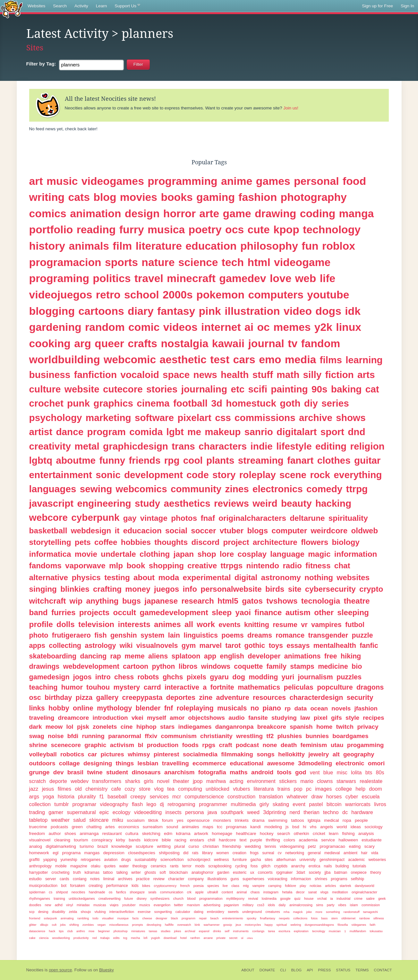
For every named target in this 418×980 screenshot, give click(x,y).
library (207, 853)
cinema (153, 403)
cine (127, 727)
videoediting (148, 812)
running (93, 736)
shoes (70, 834)
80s (380, 772)
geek (382, 898)
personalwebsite (231, 589)
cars (244, 359)
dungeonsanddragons (319, 925)
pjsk (83, 727)
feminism (314, 745)
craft (226, 745)
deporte (58, 781)
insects (173, 812)
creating (95, 886)
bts (369, 772)
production (163, 745)
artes (110, 827)
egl (55, 853)
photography (314, 197)
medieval (332, 853)
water (124, 866)
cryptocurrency (165, 886)
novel (163, 781)
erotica (314, 866)
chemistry (96, 789)
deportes (181, 697)
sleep (222, 612)
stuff (263, 375)
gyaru (219, 677)
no (255, 708)
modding (263, 677)
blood (191, 898)
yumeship (69, 860)
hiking (351, 656)
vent (315, 772)
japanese (161, 601)
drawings (44, 666)
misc (342, 772)
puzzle (363, 635)
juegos (166, 589)
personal (316, 181)
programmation (211, 898)
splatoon (186, 656)
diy (311, 403)
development (154, 475)
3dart (301, 873)
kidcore (151, 840)
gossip (228, 925)
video (298, 311)
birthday (58, 697)
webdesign (91, 531)
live (225, 886)
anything (102, 601)
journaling (204, 389)
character (176, 879)
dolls (66, 624)
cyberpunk (95, 517)
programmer (213, 804)
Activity (81, 6)
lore (227, 554)
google (285, 898)
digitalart (297, 432)
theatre (357, 601)
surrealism (153, 827)
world (342, 827)
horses (334, 796)
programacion (65, 262)
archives (125, 879)
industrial (343, 898)
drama (258, 820)
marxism (193, 905)
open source (60, 970)
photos (184, 518)
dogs (328, 311)
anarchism (179, 772)
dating (198, 912)
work (206, 624)
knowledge (122, 846)
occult (125, 612)
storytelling (50, 542)
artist (41, 432)
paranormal (125, 736)
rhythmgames (40, 898)
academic (356, 860)
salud (79, 820)
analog (36, 846)
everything (358, 475)
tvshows (282, 601)
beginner (104, 931)
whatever (297, 796)
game (237, 213)
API (310, 970)
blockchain (179, 873)
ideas (356, 827)
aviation (111, 860)
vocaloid (140, 375)
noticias (316, 886)
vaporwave (85, 566)
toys (276, 645)
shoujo (86, 912)
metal (87, 446)
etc (238, 389)
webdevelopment (91, 666)
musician (335, 931)
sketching (151, 834)
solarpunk (50, 918)
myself (157, 718)
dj (162, 804)
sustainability (146, 860)
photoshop (121, 931)
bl (141, 745)
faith (372, 925)
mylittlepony (235, 898)
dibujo (44, 925)
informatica (50, 554)
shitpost (62, 892)
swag (37, 736)
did (186, 853)
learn (334, 834)
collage (69, 763)
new (48, 905)
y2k (323, 327)
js (287, 827)
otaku (96, 866)
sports (121, 262)
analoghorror (203, 873)
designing (98, 763)
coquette (248, 666)
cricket (319, 834)
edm (168, 834)
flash (137, 804)
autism (298, 612)
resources (269, 697)
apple (199, 892)
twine (95, 772)
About (248, 970)
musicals (232, 708)
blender (148, 708)
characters (223, 446)
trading (37, 812)
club (70, 931)
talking (122, 873)
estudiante (371, 840)
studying (284, 718)
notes (95, 879)
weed (253, 812)
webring (296, 925)
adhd (59, 905)
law (305, 718)
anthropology (40, 866)
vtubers (241, 789)
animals (89, 246)
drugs (126, 860)
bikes (146, 886)
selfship (358, 879)
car (92, 754)
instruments (241, 931)
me (194, 432)
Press (324, 970)
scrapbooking (220, 866)
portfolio (51, 229)
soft (163, 873)
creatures (273, 912)
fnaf (208, 518)
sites (269, 860)
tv (293, 343)
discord (205, 542)
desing (43, 912)
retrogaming (181, 804)
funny (112, 460)
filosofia (343, 925)
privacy (368, 727)
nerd (295, 812)
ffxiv (151, 736)
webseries (377, 860)
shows (351, 418)
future (129, 898)
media (301, 359)
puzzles (349, 677)
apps (37, 645)
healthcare (246, 834)
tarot (233, 645)
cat (372, 389)
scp (32, 912)
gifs (337, 718)
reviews (231, 503)
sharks (132, 781)
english (232, 656)
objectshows (207, 718)
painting (289, 389)
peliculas (298, 687)
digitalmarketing (61, 846)
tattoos (298, 820)
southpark (232, 812)
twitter (179, 905)
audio (236, 718)
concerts (265, 873)
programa (71, 853)
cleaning (62, 840)
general (314, 853)
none (270, 745)
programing (59, 278)
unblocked (218, 789)
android (262, 772)
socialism (136, 820)
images (323, 789)
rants (174, 866)
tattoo (108, 873)
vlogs (324, 892)
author (55, 834)
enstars (197, 840)
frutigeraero (71, 635)
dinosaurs (146, 772)
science (198, 262)
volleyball (43, 754)
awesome (281, 763)
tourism (81, 840)
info (190, 589)
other (324, 612)
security (360, 697)
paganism (231, 905)
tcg (125, 938)
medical (332, 820)
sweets (233, 912)
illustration (252, 311)
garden (223, 873)
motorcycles (253, 925)
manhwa (216, 781)
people (361, 820)
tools (284, 772)
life (328, 278)
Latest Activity (67, 34)
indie (262, 446)
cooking (50, 343)
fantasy (176, 311)
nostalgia (184, 343)
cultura (132, 834)
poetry (205, 229)
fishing (348, 834)
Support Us (127, 6)
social (176, 531)
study (147, 503)
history (47, 246)
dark (36, 727)
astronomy (281, 577)
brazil (103, 846)
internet (221, 327)
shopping (166, 566)
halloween (348, 840)
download (170, 938)
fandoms (45, 566)
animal (242, 892)
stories (162, 389)
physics (86, 577)
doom (375, 789)
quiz (297, 898)
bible (166, 840)
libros (188, 666)
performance (117, 886)
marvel (210, 645)
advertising (212, 905)
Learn (102, 6)
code (197, 475)
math (288, 375)
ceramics (159, 866)
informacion (301, 879)
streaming (261, 460)
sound (172, 827)
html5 (228, 601)
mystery (127, 687)
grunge (39, 772)
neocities (78, 892)
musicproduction (43, 886)
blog (105, 197)
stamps (302, 666)
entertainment (61, 475)
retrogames (91, 860)
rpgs (209, 745)
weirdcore (329, 531)
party (331, 905)
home (324, 727)
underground (252, 912)
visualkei (108, 918)
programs (339, 879)
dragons (370, 687)
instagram (271, 892)
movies (139, 197)
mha (286, 912)
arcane (208, 938)
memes (292, 327)
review (159, 879)
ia (331, 898)
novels (341, 708)
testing (117, 577)
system (152, 635)
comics (48, 213)
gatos (252, 601)
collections (300, 918)
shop (207, 554)
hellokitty (291, 754)
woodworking (61, 938)
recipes (373, 718)
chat (342, 566)
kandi (255, 827)
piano (272, 708)
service (328, 840)
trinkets (242, 820)
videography (114, 804)
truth (77, 873)
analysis (366, 834)
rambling (83, 918)
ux (252, 873)
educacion (142, 531)
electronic (350, 763)
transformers (107, 781)
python (164, 666)
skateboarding (53, 656)
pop (298, 789)
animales (190, 827)
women (222, 853)
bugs (132, 601)
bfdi (73, 736)
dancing (93, 656)
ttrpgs (231, 566)
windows (216, 666)
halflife (169, 925)
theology (140, 866)
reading (96, 229)
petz (312, 846)
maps (208, 827)
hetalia (287, 892)
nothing (319, 577)
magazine (79, 866)
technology (332, 229)
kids (135, 886)
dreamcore (74, 718)
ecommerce (209, 763)
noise (56, 736)
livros (380, 804)
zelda (73, 912)
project (236, 542)
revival (253, 898)
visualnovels (157, 645)
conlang (80, 879)
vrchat (322, 898)
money (138, 589)
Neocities (35, 970)
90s (320, 389)
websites (353, 577)
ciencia (44, 938)
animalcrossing (301, 905)
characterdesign (316, 697)
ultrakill (213, 892)
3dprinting (274, 812)
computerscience (204, 796)
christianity (216, 736)
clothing (155, 554)
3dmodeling (315, 763)
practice (143, 879)
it (117, 531)
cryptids (281, 866)
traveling (42, 718)
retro (108, 295)
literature (159, 246)
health (235, 375)
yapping (50, 860)
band (38, 612)
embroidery (216, 912)
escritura (284, 931)
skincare (99, 820)
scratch (38, 781)
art (36, 181)
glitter (33, 925)
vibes (342, 905)
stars (167, 727)
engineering (104, 503)
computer (289, 531)
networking (295, 853)
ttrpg (357, 489)
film (122, 246)
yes (180, 820)
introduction (110, 718)
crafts (142, 343)
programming (183, 181)
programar (85, 804)
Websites (36, 6)
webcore (48, 517)
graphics (113, 403)
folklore (290, 886)
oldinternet (348, 918)
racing (180, 840)
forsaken (77, 886)
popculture (335, 687)
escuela (371, 796)
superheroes (253, 879)
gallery (107, 697)
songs (266, 754)
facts (135, 918)
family (277, 666)
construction (241, 796)
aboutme (76, 460)
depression (114, 853)
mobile (61, 866)
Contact (383, 970)
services (159, 796)
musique (123, 918)
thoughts (171, 542)
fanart (300, 460)
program (107, 432)
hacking (333, 503)
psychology (56, 418)
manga (357, 213)
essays (298, 645)
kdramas (92, 873)
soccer (203, 531)
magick (298, 912)
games (273, 181)
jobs (63, 925)
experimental (207, 577)
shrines (321, 879)
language (287, 554)
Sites (35, 48)
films (331, 360)
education (211, 246)
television (96, 624)
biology (345, 542)
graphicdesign (136, 446)
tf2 (270, 736)
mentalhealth (335, 645)
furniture (240, 860)
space (176, 375)
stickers (288, 781)
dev (59, 772)
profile (41, 624)
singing (43, 589)
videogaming (292, 846)
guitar (367, 460)
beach (215, 918)
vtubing (100, 912)
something (333, 912)
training (59, 898)
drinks (217, 931)
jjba (328, 873)
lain (174, 635)
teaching (43, 687)
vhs (313, 827)
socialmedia (200, 754)
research (197, 601)
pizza (84, 697)
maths (239, 772)
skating (281, 804)
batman (341, 873)
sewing (96, 489)
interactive (182, 687)
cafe (116, 789)
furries (64, 612)
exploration (301, 931)
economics (129, 827)
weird (265, 503)
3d (217, 403)
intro (103, 677)
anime (237, 181)
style (352, 718)
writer (136, 873)
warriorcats (358, 804)
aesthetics (187, 503)
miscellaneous (119, 925)
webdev (80, 781)
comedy (324, 489)
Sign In (407, 6)
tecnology (319, 931)
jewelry (319, 754)
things (125, 763)
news (205, 375)
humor (72, 687)
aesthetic (183, 359)
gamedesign (49, 677)
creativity (50, 446)
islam (354, 905)
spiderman (37, 892)
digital (246, 577)
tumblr (61, 804)
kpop (286, 229)
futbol (355, 625)
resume (285, 625)
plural (179, 846)
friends (145, 460)
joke (309, 912)
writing (47, 197)
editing (331, 446)
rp (288, 708)
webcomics (141, 489)
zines (237, 489)
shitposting (169, 853)
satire (370, 898)
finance (268, 612)
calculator (183, 912)
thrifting (273, 840)
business (50, 375)
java (212, 812)
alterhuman (286, 860)
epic (104, 812)
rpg (172, 460)
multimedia (243, 804)
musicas (100, 905)
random (105, 327)
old (78, 789)
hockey (267, 834)
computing (190, 789)
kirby (121, 840)
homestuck (251, 403)
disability (59, 912)
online (83, 708)
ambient (350, 853)
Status (343, 970)
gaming (216, 197)
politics (112, 278)
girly (264, 804)
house (309, 898)
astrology (100, 645)
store (145, 789)
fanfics (121, 892)
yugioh (156, 938)
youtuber (129, 905)
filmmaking (237, 754)
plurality (87, 796)
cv (280, 853)
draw (317, 796)
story (224, 475)
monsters (222, 820)
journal (266, 343)
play (303, 886)
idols (271, 905)
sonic (108, 475)
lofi (145, 938)
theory (376, 873)
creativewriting (110, 898)
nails (328, 866)
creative (202, 566)
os (111, 892)
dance (70, 432)
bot (64, 886)
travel (149, 278)
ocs (235, 229)
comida (146, 432)
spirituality (348, 518)
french (185, 886)
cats (79, 197)
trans (183, 446)
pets (83, 542)
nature (158, 262)
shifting (74, 925)
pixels (196, 677)
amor (177, 718)
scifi (258, 389)
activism (122, 745)
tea (171, 789)
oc (263, 327)
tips (61, 931)
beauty (296, 503)
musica (166, 229)
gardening (55, 327)
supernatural (81, 812)
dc (345, 812)
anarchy (298, 866)
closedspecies (142, 853)
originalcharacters (252, 518)
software (154, 418)
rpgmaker (284, 873)
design (142, 213)
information (356, 554)
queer (109, 343)
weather (60, 820)
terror (187, 866)
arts (366, 375)
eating (355, 846)
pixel (321, 718)
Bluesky (107, 970)
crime (358, 898)
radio (292, 566)
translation (271, 796)
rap (115, 656)
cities (250, 938)
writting (164, 846)
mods (200, 866)
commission (371, 905)
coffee (106, 542)
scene (293, 475)
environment (261, 781)
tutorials (359, 866)
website (82, 389)
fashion (258, 197)
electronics (278, 489)
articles (330, 886)
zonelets (105, 727)
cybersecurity (330, 589)
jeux (238, 925)
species (213, 886)
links (37, 708)
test (220, 359)
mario (307, 781)
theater (181, 781)
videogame (302, 262)
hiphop (146, 727)
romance (290, 635)
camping (275, 886)
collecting (65, 645)
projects (94, 612)
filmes (64, 789)
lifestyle (294, 446)
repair (203, 918)
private (221, 938)
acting (236, 781)
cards (64, 879)
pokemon (220, 295)
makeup (223, 432)
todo (95, 918)
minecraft (191, 278)
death (289, 745)
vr (304, 625)
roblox (339, 246)
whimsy (139, 754)
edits (116, 938)
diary (141, 311)
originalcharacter (364, 892)
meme (134, 656)
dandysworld (365, 886)
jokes (177, 931)
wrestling (249, 736)
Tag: (41, 64)
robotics (72, 754)
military (248, 905)
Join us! (291, 108)
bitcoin (334, 804)
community (196, 489)
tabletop (38, 820)
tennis (270, 846)
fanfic (369, 645)
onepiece (358, 873)
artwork (201, 834)
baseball (117, 796)
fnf (169, 708)
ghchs (173, 677)
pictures (112, 754)
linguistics (201, 635)
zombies (88, 925)
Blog (296, 970)
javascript (51, 503)
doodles (35, 905)
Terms (362, 970)
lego (151, 804)
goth (290, 403)
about (144, 577)
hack (52, 931)
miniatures (138, 931)
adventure (233, 697)
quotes (110, 866)
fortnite (222, 687)
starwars (346, 781)
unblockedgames (82, 898)
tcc (220, 827)
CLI (283, 970)
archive (316, 418)
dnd (356, 432)
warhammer (212, 925)
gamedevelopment (174, 612)
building (342, 866)
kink (197, 925)
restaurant (112, 834)
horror (179, 213)
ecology (122, 812)
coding (318, 213)
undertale (118, 554)
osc (35, 697)
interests (134, 624)
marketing (108, 418)
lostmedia (269, 898)
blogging (52, 311)
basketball (48, 531)
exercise (144, 912)
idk (353, 311)
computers (276, 295)
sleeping (353, 612)
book (136, 566)
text (243, 840)
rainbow (364, 918)
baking (346, 389)
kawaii (228, 343)
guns (235, 879)
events (229, 625)
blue (328, 772)
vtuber (232, 531)
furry (132, 229)
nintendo (263, 566)
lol (70, 727)
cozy (130, 789)
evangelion (162, 905)
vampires (326, 625)
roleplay (258, 475)
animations (303, 656)
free (331, 656)
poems (233, 635)
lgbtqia (314, 820)
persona (195, 812)
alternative (49, 577)
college (344, 789)
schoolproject (199, 860)
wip (76, 601)
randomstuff (352, 912)
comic (144, 327)
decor (300, 892)
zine (206, 697)
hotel (183, 938)
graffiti (34, 860)
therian (311, 812)
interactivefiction (122, 912)
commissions (265, 418)
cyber (352, 796)
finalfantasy (268, 918)
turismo (87, 846)
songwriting (163, 912)
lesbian (148, 763)
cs (51, 892)
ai (249, 327)
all (189, 624)
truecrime (38, 827)
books (177, 197)
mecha (135, 938)
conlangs (258, 931)
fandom (320, 343)
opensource (198, 820)
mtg (246, 886)
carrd (152, 687)
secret (233, 938)
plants (220, 460)
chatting (94, 827)
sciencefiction (172, 860)
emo (270, 359)
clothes (334, 460)
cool (193, 460)
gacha (256, 860)
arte (209, 213)
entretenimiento (233, 918)
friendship (232, 846)
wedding (253, 846)
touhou (98, 687)
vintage (154, 518)
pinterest (166, 754)
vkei (137, 718)
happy (269, 925)
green (77, 827)
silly (312, 375)
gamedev (243, 278)
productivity (81, 938)
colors (289, 840)
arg (83, 343)
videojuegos (61, 295)
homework (39, 853)
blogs (257, 531)
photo (39, 635)
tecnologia (321, 601)
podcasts (59, 827)
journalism (315, 677)
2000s (178, 295)
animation (95, 213)
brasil (75, 772)
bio (357, 666)
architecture (275, 542)
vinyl (70, 905)
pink (210, 311)
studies (166, 931)
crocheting (61, 873)
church (178, 898)
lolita (356, 772)
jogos (82, 677)
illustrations (217, 879)
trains (284, 789)
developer (264, 656)
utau (337, 745)
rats (195, 853)
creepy (138, 796)
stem (334, 918)
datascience (37, 931)
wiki (126, 645)
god (301, 772)
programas (237, 827)
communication (172, 892)
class (235, 886)
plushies (290, 736)
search (284, 834)
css (223, 418)
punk (78, 403)
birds (275, 589)
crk (189, 892)
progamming (365, 745)
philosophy (269, 246)
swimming (278, 820)
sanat (312, 892)
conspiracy (102, 840)
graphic (95, 745)
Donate (267, 970)
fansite (258, 718)
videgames (359, 925)
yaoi (243, 612)
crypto (371, 589)
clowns (325, 781)
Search (60, 6)
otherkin (302, 834)
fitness (318, 566)
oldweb (364, 531)
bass (324, 918)
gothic (255, 645)
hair (364, 853)
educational (247, 763)
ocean (319, 708)
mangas (92, 853)
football (190, 403)
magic (319, 554)
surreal (268, 853)
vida (375, 853)
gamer (56, 812)
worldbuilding (65, 359)
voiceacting (278, 879)
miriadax (83, 905)
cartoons (101, 311)
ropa (347, 820)
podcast (247, 745)
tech (233, 262)
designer (161, 918)
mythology (114, 708)
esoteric (240, 873)
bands (135, 840)
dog (239, 677)
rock (320, 475)
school (142, 295)
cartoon (136, 666)
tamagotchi (371, 912)
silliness (379, 918)
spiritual (282, 925)
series (335, 403)
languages (53, 489)
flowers (315, 542)
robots (148, 677)
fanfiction (96, 375)
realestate (371, 781)
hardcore (227, 840)
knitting (257, 625)
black (175, 918)
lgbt (175, 432)
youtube (328, 295)
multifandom (358, 931)
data (300, 708)
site (295, 589)
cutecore (123, 389)
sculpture (145, 846)
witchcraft (48, 601)
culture (45, 389)
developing (154, 925)
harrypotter (39, 873)
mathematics (259, 687)
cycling (241, 866)
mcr (177, 796)
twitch (345, 727)
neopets (284, 918)
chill (212, 840)
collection (40, 804)
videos (180, 327)
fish (100, 635)
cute (258, 229)
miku (118, 820)
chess (124, 677)
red (95, 938)
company (196, 879)
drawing (275, 213)
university (307, 860)
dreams (260, 635)
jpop (198, 781)
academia (308, 840)
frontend (35, 918)
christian (211, 846)
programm (188, 918)
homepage (222, 834)
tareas (153, 931)
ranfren (195, 938)
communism (179, 736)
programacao (333, 846)
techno (331, 812)
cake (32, 938)
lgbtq (41, 460)
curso (194, 846)
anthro (81, 931)
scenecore (66, 745)
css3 (261, 905)
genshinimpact (332, 860)
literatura (264, 789)
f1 (102, 796)
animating (67, 918)
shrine (38, 745)
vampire (258, 886)
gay (130, 518)
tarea (271, 931)
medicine (333, 666)
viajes (114, 905)
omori (376, 763)
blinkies (75, 589)
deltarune (307, 518)
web (306, 278)
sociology (373, 827)
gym (189, 645)
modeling (273, 827)
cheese (147, 918)
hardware (362, 812)
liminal (109, 879)
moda (169, 577)
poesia (199, 886)
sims (320, 905)
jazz (34, 789)
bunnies (317, 736)
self (227, 931)
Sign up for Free (377, 6)
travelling (175, 763)
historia (66, 796)
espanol (204, 931)
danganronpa (235, 727)
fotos (314, 918)
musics (145, 905)
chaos (255, 892)
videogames (113, 181)
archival (190, 931)
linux (349, 327)
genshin (124, 635)
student (117, 772)
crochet (46, 403)
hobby (59, 708)
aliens (158, 656)
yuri (288, 677)
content (227, 892)
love (281, 278)
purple (256, 840)
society (315, 873)
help (360, 789)
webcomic (130, 359)
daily (282, 905)
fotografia (212, 772)
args (34, 796)
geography (359, 754)
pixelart (194, 418)
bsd (296, 827)
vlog (159, 789)
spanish (301, 727)
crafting (107, 589)
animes (167, 624)
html (259, 262)
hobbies (136, 542)
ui (242, 938)
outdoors (42, 763)
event (299, 804)
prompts (138, 925)
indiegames (195, 727)
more (319, 912)
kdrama (183, 834)
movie (86, 554)
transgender (328, 635)
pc (309, 789)
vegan (102, 925)
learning (364, 360)
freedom (37, 834)
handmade (97, 892)
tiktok (153, 820)
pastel (316, 804)
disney (142, 898)
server (51, 879)
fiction (340, 375)
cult (54, 925)
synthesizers (160, 898)
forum (168, 820)
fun (310, 246)
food (354, 181)
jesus (48, 789)
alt (336, 754)
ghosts (150, 873)
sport (332, 432)
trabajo (105, 938)
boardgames (350, 736)
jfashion (366, 708)
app (210, 656)
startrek (345, 886)
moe (91, 931)
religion (367, 446)
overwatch (184, 925)
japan (184, 554)
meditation (340, 892)
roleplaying (195, 708)
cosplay (252, 554)
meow (54, 727)
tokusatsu (376, 931)
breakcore (272, 727)
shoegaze (137, 892)
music (62, 181)
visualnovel (40, 840)
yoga (48, 796)
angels (327, 827)
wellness (222, 860)
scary (369, 846)
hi (305, 827)
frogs (254, 853)
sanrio (259, 432)
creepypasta (142, 697)
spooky (252, 918)
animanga (89, 834)
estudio (35, 879)
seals (152, 892)
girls (149, 781)
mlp (116, 566)
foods (190, 745)
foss (254, 866)
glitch (266, 866)
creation (239, 853)
